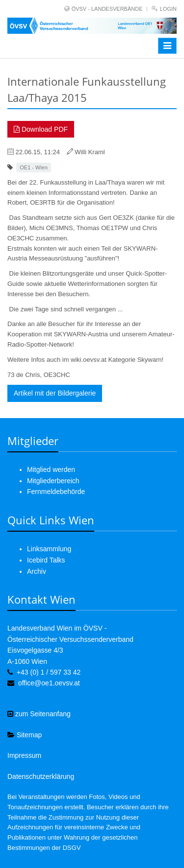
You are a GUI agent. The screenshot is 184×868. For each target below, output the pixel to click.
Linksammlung (49, 549)
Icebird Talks (46, 560)
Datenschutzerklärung (41, 776)
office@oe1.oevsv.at (49, 683)
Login (168, 9)
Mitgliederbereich (53, 481)
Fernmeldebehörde (56, 492)
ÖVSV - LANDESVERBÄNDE (107, 9)
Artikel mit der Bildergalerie (55, 393)
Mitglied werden (51, 469)
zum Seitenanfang (39, 714)
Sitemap (25, 735)
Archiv (37, 571)
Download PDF (41, 129)
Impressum (24, 755)
